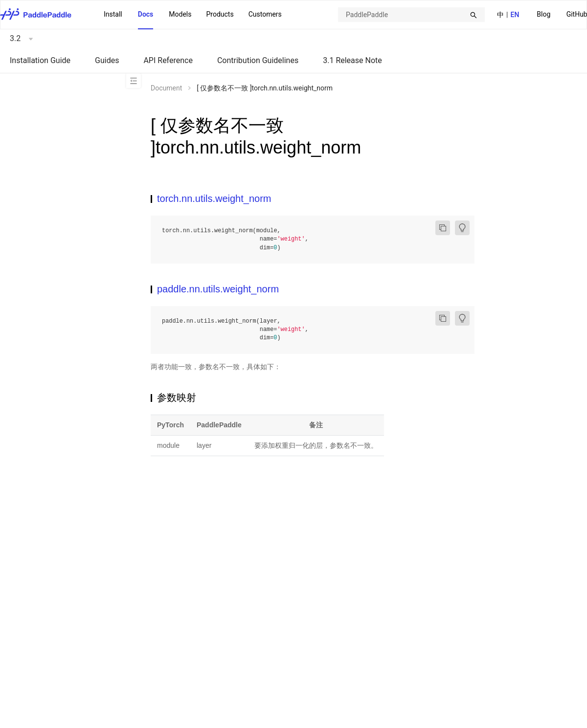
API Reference (168, 60)
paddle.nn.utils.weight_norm (218, 289)
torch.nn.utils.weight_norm (214, 199)
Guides (107, 60)
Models (180, 14)
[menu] (193, 15)
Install (113, 14)
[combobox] (411, 15)
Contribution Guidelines (258, 60)
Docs (146, 14)
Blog (543, 14)
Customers (265, 14)
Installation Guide (40, 60)
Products (220, 14)
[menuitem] (543, 15)
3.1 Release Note (352, 60)
